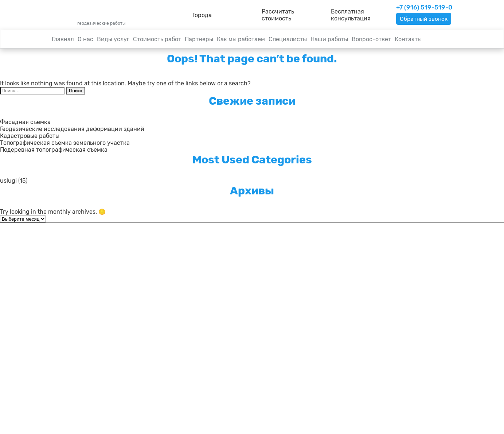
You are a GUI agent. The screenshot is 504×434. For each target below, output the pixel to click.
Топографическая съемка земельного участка (65, 143)
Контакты (408, 39)
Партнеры (199, 39)
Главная (63, 39)
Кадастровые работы (30, 136)
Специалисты (288, 39)
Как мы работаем (241, 39)
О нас (85, 39)
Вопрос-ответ (371, 39)
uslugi (8, 181)
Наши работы (329, 39)
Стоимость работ (157, 39)
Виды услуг (113, 39)
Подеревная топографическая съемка (54, 150)
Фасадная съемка (25, 122)
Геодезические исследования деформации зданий (72, 129)
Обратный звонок (425, 19)
